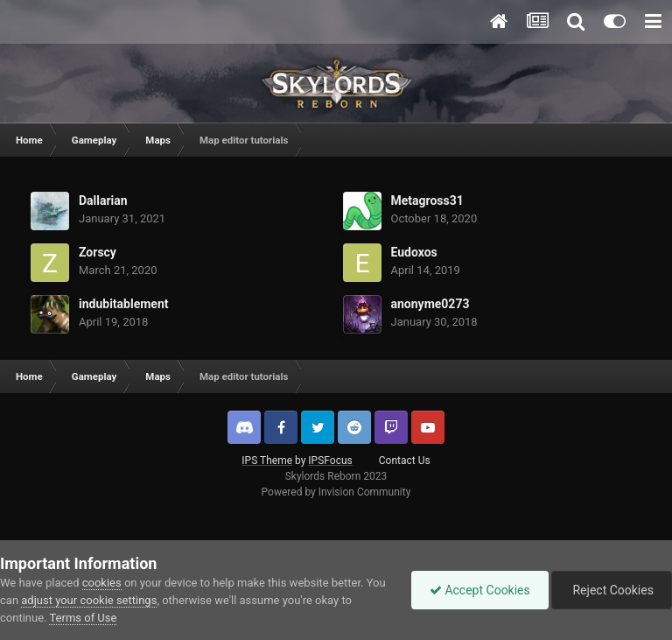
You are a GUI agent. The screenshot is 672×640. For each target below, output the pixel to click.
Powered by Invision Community (336, 492)
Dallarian (103, 200)
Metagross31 (427, 200)
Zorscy (98, 252)
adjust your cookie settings (89, 600)
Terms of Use (83, 618)
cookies (102, 583)
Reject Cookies (612, 590)
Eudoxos (414, 252)
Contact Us (405, 461)
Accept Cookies (480, 590)
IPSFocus (330, 461)
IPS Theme (267, 461)
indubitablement (124, 304)
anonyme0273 (430, 304)
